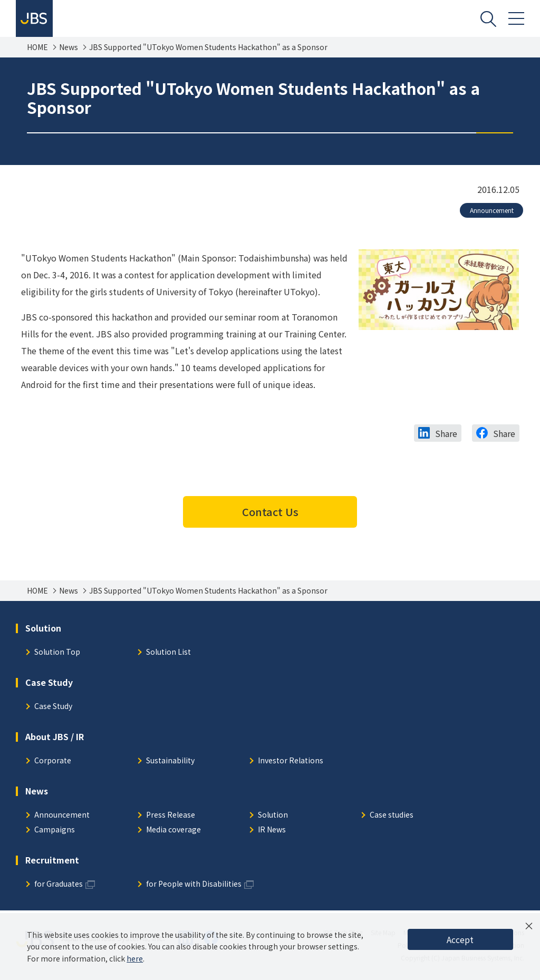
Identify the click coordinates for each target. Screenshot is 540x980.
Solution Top (57, 652)
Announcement (492, 210)
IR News (272, 830)
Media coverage (173, 830)
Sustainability (170, 761)
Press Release (171, 815)
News (69, 47)
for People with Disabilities (194, 884)
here (135, 958)
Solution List (168, 652)
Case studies (392, 815)
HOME (37, 47)
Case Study (53, 707)
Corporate (53, 761)
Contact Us (270, 512)
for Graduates (59, 884)
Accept (460, 939)
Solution (273, 815)
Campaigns (55, 830)
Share (446, 433)
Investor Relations (291, 761)
